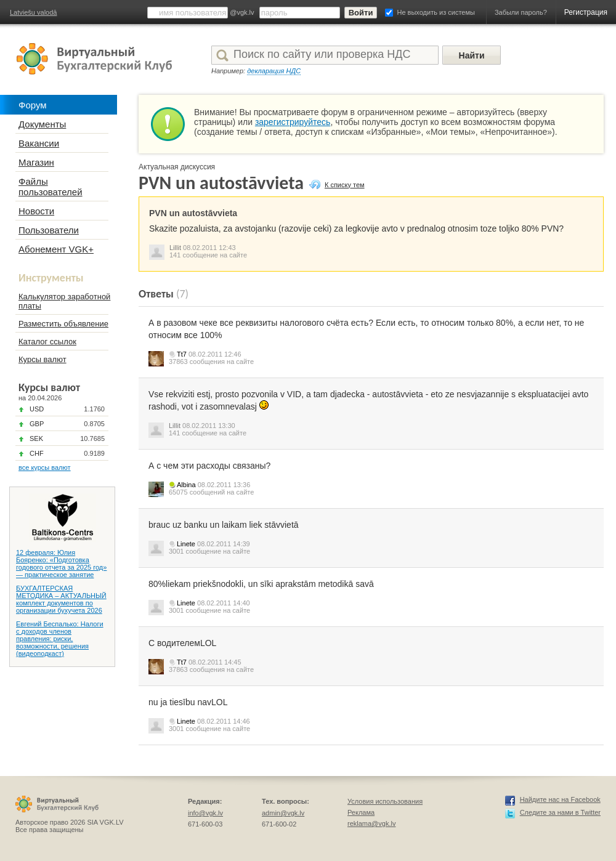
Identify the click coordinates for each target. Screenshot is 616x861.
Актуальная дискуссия (177, 167)
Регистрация (586, 12)
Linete (186, 544)
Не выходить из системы (436, 12)
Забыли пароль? (521, 12)
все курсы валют (45, 467)
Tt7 (182, 354)
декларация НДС (274, 71)
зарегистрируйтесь (293, 122)
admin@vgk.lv (283, 813)
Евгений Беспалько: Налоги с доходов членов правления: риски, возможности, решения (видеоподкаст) (60, 639)
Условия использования (385, 801)
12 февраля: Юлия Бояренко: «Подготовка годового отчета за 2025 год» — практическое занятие (61, 564)
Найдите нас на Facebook (560, 799)
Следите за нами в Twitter (560, 812)
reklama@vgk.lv (371, 823)
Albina (186, 485)
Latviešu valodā (33, 12)
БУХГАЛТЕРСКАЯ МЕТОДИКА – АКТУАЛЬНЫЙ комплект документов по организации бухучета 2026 (61, 599)
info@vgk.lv (205, 813)
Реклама (361, 812)
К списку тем (345, 185)
